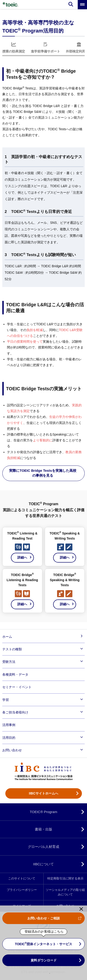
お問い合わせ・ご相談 (44, 918)
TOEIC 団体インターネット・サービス (43, 944)
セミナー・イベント (17, 687)
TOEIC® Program (43, 812)
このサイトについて (22, 879)
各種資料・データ (15, 674)
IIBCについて (43, 864)
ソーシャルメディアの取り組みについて (65, 892)
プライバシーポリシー (22, 890)
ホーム (7, 637)
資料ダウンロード (44, 960)
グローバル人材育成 (43, 847)
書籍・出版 (43, 829)
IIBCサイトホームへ (44, 793)
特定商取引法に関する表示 (65, 879)
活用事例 (9, 725)
